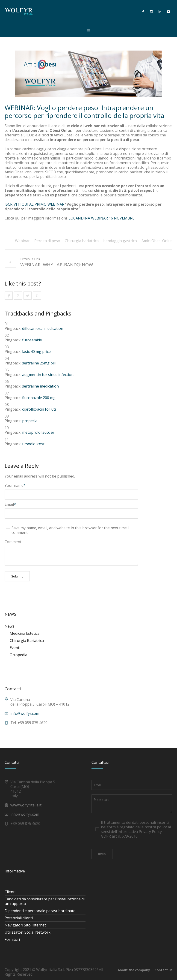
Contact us (164, 970)
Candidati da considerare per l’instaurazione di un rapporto (45, 901)
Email (10, 504)
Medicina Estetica (25, 633)
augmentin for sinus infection (48, 375)
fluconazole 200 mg (39, 398)
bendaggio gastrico (120, 241)
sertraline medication (40, 386)
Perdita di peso (47, 241)
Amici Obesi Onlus (157, 241)
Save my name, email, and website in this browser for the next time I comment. (70, 530)
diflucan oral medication (43, 328)
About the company (134, 970)
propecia (30, 421)
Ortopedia (18, 655)
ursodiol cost (33, 444)
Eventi (15, 648)
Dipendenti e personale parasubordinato (40, 911)
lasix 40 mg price (36, 352)
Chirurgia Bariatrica (27, 640)
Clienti (10, 892)
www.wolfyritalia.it (26, 805)
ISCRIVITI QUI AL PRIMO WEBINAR (34, 204)
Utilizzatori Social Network (28, 932)
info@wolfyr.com (25, 713)
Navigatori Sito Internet (25, 925)
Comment (13, 542)
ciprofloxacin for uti (39, 409)
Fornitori (12, 939)
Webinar (22, 241)
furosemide (32, 340)
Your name (15, 485)
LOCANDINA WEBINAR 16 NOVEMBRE (101, 218)
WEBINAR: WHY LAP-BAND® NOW (57, 265)
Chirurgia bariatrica (82, 241)
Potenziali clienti (19, 918)
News (9, 626)
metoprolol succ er (38, 432)
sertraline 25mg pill (39, 363)
